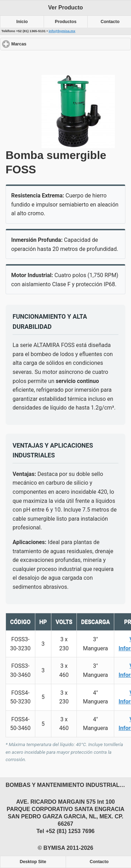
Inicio (22, 22)
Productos (66, 22)
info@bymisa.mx (62, 31)
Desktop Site (33, 862)
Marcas (44, 44)
